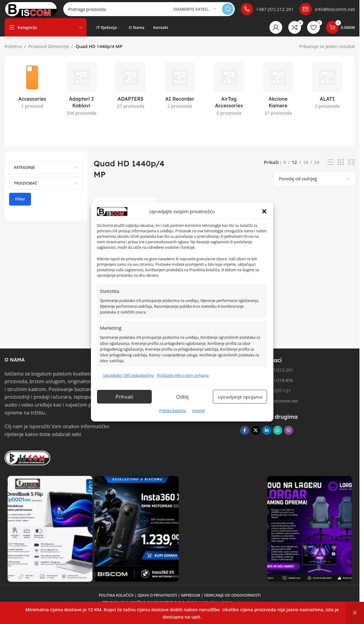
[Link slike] (27, 463)
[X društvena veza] (256, 436)
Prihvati (125, 397)
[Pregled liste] (331, 168)
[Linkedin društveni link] (267, 436)
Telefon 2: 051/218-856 (267, 386)
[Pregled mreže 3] (341, 168)
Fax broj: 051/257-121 (265, 397)
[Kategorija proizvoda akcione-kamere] (278, 97)
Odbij (184, 397)
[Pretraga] (159, 12)
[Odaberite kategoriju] (195, 12)
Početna (13, 52)
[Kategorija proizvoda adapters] (130, 93)
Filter (20, 205)
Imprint (198, 411)
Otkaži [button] (355, 613)
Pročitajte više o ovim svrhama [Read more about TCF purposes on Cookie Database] (183, 375)
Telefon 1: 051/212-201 (267, 376)
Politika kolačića (173, 411)
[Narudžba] (314, 185)
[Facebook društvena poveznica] (245, 436)
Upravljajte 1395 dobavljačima (129, 375)
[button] (264, 211)
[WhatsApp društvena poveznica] (278, 436)
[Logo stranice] (41, 12)
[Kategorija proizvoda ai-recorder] (180, 93)
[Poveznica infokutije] (267, 12)
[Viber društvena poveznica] (289, 436)
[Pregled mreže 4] (351, 168)
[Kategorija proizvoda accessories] (32, 93)
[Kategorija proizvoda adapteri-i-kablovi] (81, 97)
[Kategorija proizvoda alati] (327, 93)
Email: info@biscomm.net (269, 407)
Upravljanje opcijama (241, 397)
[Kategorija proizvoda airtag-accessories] (229, 97)
